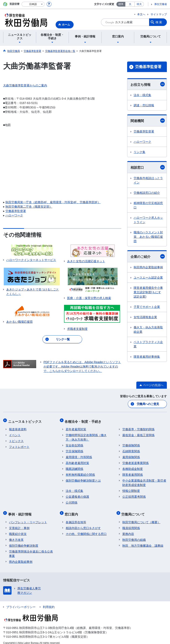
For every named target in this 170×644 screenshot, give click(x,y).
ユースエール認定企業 (148, 278)
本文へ (141, 14)
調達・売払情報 (144, 105)
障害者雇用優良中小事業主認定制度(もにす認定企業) (148, 292)
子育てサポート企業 (147, 307)
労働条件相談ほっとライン (148, 180)
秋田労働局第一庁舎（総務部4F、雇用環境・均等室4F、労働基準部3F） (53, 202)
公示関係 (72, 500)
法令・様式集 (142, 95)
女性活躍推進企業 (145, 317)
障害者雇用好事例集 (147, 357)
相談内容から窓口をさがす (83, 524)
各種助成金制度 (133, 467)
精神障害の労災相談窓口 (148, 205)
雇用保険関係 (131, 455)
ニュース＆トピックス (26, 420)
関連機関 (148, 121)
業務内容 (128, 530)
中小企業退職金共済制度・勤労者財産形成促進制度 (144, 480)
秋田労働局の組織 (134, 535)
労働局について (134, 511)
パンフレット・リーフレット (28, 518)
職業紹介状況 (18, 530)
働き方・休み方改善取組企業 (148, 330)
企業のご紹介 (148, 256)
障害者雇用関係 (133, 472)
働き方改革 (16, 535)
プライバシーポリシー (21, 603)
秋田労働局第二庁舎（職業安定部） (29, 207)
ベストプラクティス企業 (148, 344)
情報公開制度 (131, 488)
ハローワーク (14, 215)
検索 (159, 22)
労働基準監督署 (16, 211)
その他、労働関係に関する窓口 (86, 530)
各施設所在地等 (76, 518)
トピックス (16, 439)
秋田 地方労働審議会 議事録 (143, 541)
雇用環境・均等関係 (79, 455)
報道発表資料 (18, 427)
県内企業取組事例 (21, 557)
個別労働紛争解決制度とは (83, 478)
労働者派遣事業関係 (135, 461)
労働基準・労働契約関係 (138, 427)
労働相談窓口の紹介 (147, 193)
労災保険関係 (74, 449)
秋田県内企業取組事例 (148, 267)
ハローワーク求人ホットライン (148, 220)
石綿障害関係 (131, 449)
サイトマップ (159, 14)
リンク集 (139, 152)
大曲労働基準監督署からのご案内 (25, 85)
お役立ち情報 (148, 84)
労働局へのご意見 (148, 404)
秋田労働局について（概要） (141, 518)
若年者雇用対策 (76, 427)
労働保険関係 (131, 443)
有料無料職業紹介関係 (80, 472)
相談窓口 (148, 167)
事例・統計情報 (21, 511)
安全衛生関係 (74, 443)
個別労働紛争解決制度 (24, 541)
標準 (121, 4)
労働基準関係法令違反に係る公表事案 (31, 549)
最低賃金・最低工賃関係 (138, 433)
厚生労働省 (161, 4)
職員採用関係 (131, 524)
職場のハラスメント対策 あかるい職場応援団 (148, 237)
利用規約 (49, 603)
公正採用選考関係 (134, 494)
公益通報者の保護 (77, 494)
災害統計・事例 (19, 524)
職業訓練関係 (74, 467)
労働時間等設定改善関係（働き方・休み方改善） (86, 435)
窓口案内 (72, 511)
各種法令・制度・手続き (84, 420)
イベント (15, 433)
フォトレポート (19, 445)
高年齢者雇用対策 (77, 461)
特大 (139, 4)
